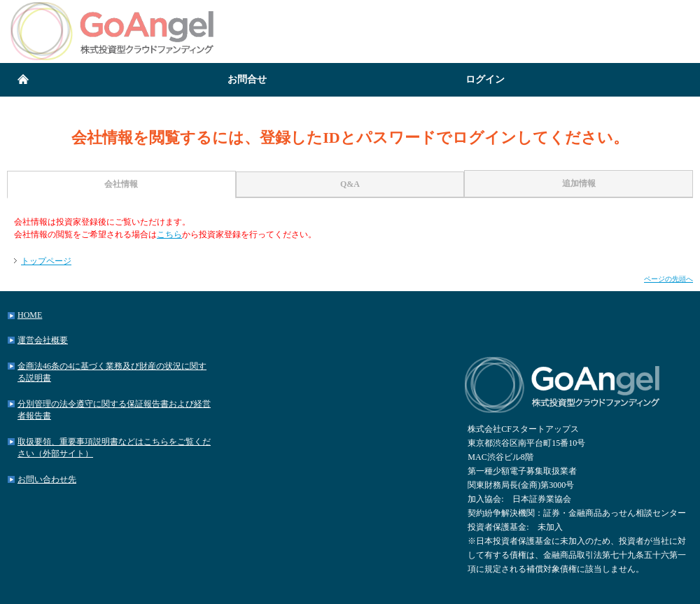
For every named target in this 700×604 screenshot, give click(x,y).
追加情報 (579, 183)
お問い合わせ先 (47, 479)
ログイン (485, 79)
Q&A (350, 184)
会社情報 (121, 184)
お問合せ (247, 79)
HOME (30, 315)
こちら (169, 234)
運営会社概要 (43, 340)
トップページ (46, 261)
